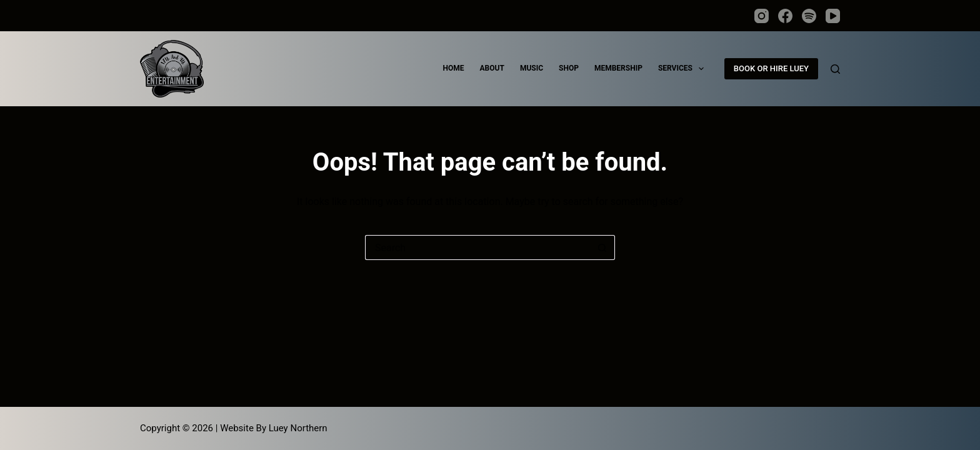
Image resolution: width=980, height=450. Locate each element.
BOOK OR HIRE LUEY (771, 68)
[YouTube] (833, 16)
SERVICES (683, 69)
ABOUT (492, 68)
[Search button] (602, 247)
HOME (454, 68)
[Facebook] (785, 16)
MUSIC (532, 68)
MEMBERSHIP (618, 68)
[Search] (835, 69)
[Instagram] (762, 16)
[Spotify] (809, 16)
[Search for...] (477, 247)
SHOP (569, 68)
